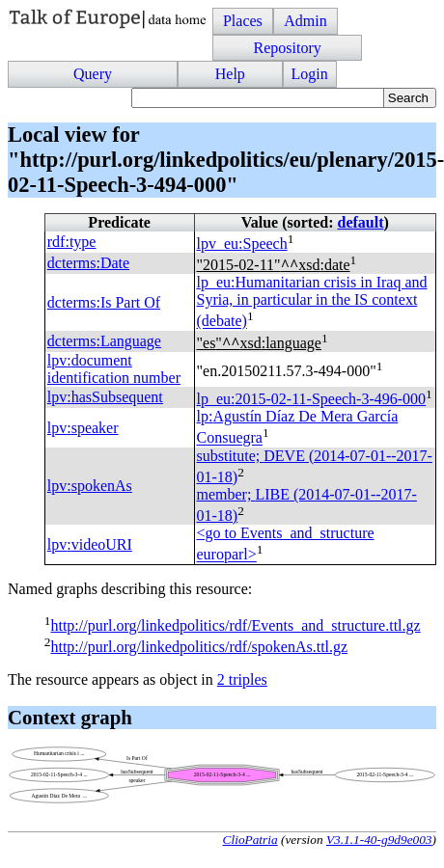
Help (230, 74)
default (361, 222)
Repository (287, 48)
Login (310, 74)
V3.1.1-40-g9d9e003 (379, 840)
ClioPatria (250, 840)
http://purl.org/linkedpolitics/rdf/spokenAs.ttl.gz (199, 647)
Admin (305, 21)
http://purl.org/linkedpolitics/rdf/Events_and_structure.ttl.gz (235, 625)
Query (93, 74)
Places (243, 21)
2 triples (242, 679)
